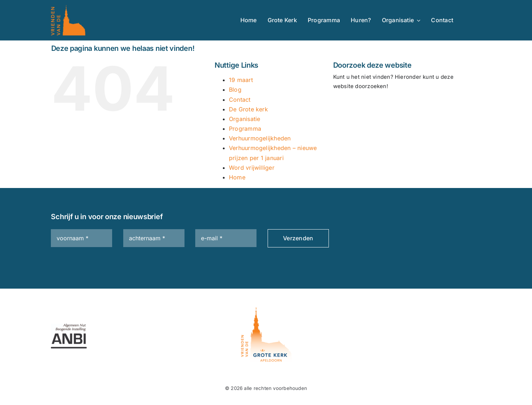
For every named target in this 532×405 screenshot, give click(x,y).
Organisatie (245, 119)
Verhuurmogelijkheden (260, 138)
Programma (245, 129)
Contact (240, 100)
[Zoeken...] (401, 107)
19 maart (241, 80)
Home (237, 177)
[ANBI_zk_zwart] (69, 326)
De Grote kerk (248, 109)
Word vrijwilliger (252, 168)
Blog (235, 90)
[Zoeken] (342, 107)
